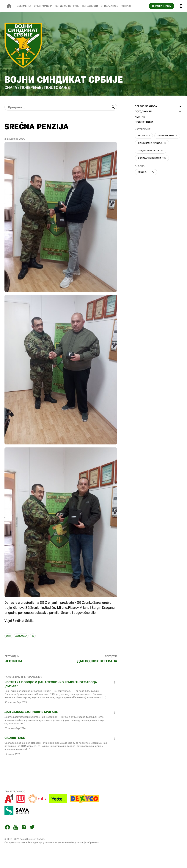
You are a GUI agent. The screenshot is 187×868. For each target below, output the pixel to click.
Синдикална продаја (152, 155)
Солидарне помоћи (152, 170)
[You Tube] (16, 840)
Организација (43, 6)
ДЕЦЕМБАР (21, 648)
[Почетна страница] (9, 6)
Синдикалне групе (151, 162)
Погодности (90, 6)
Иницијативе (109, 6)
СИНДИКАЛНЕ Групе (67, 6)
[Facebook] (7, 840)
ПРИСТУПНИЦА (161, 6)
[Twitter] (32, 840)
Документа (24, 6)
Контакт (126, 6)
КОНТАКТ (141, 129)
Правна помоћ (167, 148)
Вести (144, 148)
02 (33, 648)
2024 (8, 648)
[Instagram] (24, 840)
